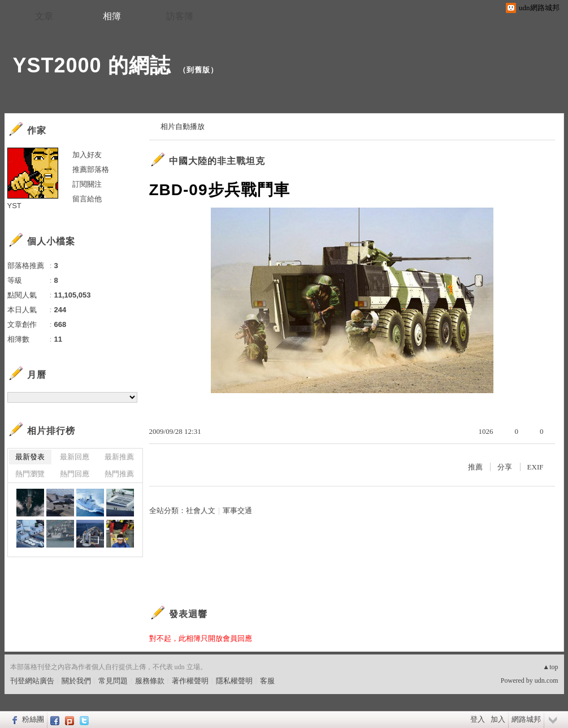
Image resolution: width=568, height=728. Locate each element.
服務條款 (150, 681)
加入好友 (87, 155)
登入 (478, 719)
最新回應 (75, 457)
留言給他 (87, 199)
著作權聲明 (190, 681)
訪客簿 (180, 16)
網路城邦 (526, 719)
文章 (44, 16)
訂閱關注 (87, 184)
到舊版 (198, 70)
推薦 (475, 467)
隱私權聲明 (234, 681)
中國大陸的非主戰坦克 (217, 161)
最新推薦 (119, 457)
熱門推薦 (119, 474)
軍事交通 (237, 511)
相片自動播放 (183, 126)
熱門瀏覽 (30, 474)
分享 (505, 467)
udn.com (547, 680)
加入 (498, 719)
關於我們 (76, 681)
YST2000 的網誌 (92, 65)
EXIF (536, 467)
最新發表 (30, 457)
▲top (550, 667)
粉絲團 (33, 719)
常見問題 (113, 681)
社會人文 (201, 511)
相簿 (112, 16)
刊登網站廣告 (32, 681)
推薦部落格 (91, 169)
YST (14, 206)
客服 (267, 681)
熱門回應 (75, 474)
